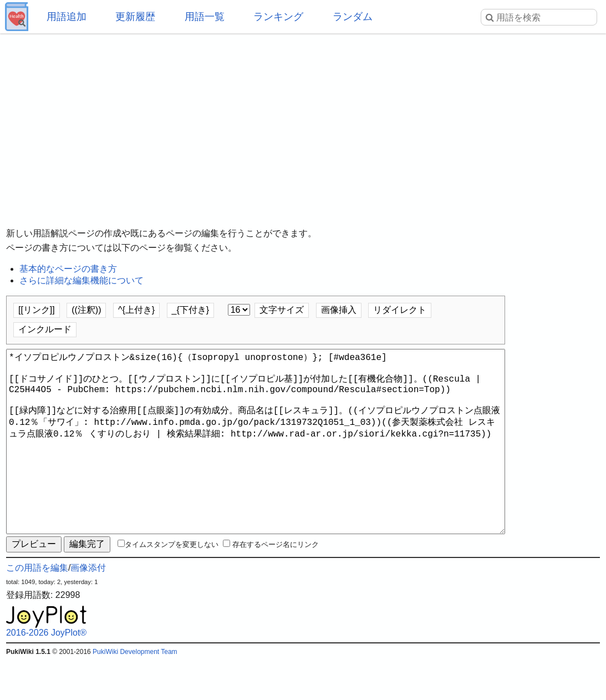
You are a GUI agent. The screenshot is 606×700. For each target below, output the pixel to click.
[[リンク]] (37, 310)
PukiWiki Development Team (135, 692)
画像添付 (88, 608)
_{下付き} (191, 310)
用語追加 (67, 17)
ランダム (353, 17)
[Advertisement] (303, 122)
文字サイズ (282, 310)
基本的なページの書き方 (68, 269)
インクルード (45, 329)
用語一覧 (205, 17)
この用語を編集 (37, 608)
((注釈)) (86, 310)
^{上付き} (136, 310)
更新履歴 (135, 17)
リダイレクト (400, 310)
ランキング (278, 17)
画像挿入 (339, 310)
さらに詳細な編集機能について (82, 280)
